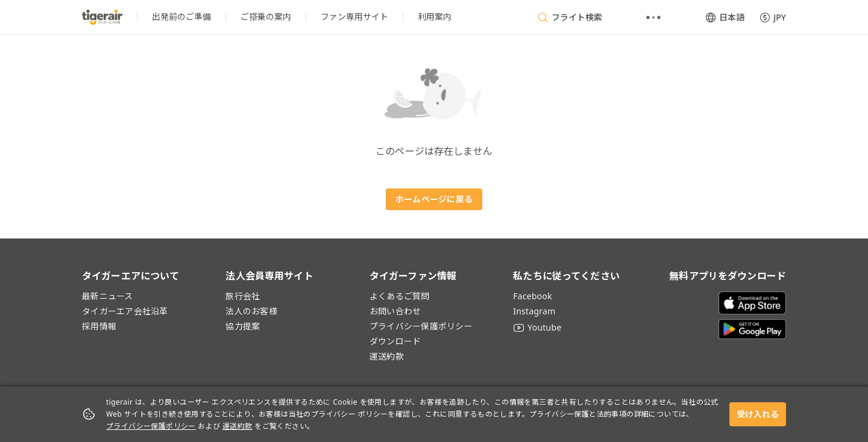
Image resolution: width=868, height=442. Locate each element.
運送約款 (237, 426)
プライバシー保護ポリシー (151, 426)
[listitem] (181, 17)
